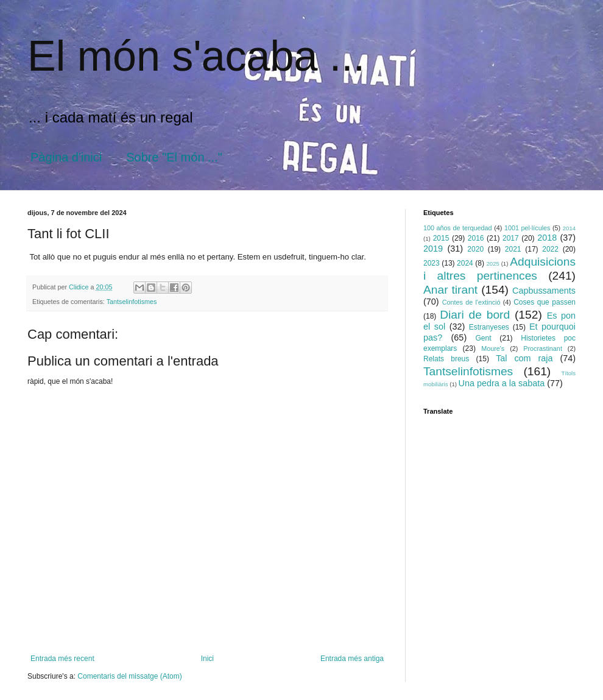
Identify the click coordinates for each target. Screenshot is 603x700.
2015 (441, 238)
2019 (433, 249)
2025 (492, 263)
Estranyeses (489, 327)
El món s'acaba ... (196, 56)
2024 (465, 263)
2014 (569, 228)
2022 (550, 249)
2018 (547, 238)
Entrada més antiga (352, 659)
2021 (513, 249)
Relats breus (446, 359)
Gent (484, 338)
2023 (432, 263)
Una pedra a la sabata (502, 383)
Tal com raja (524, 358)
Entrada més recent (62, 659)
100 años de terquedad (458, 228)
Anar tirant (450, 290)
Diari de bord (475, 315)
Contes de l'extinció (471, 302)
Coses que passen (545, 302)
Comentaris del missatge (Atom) (129, 676)
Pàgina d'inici (66, 157)
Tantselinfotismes (132, 302)
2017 (511, 238)
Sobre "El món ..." (174, 157)
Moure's (493, 348)
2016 (476, 238)
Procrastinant (543, 348)
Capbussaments (544, 291)
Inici (207, 659)
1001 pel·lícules (527, 228)
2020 (475, 249)
